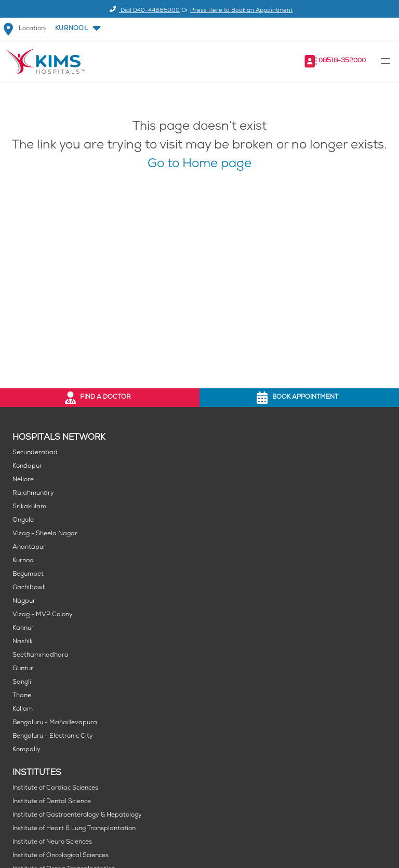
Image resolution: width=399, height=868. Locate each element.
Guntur (23, 669)
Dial (143, 11)
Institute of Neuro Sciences (52, 842)
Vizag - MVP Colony (43, 615)
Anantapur (29, 547)
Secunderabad (35, 453)
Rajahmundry (33, 493)
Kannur (23, 628)
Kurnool (24, 561)
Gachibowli (29, 588)
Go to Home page (199, 165)
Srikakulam (29, 507)
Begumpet (28, 574)
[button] (77, 29)
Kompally (26, 750)
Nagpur (24, 601)
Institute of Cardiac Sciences (55, 788)
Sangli (22, 682)
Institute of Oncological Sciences (61, 856)
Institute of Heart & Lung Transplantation (74, 829)
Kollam (23, 709)
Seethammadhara (41, 655)
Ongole (23, 520)
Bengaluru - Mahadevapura (55, 723)
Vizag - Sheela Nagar (45, 534)
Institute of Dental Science (52, 802)
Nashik (23, 642)
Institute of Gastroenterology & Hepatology (77, 815)
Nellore (23, 480)
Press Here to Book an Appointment (241, 11)
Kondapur (27, 466)
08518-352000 (342, 61)
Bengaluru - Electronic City (53, 736)
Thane (22, 696)
